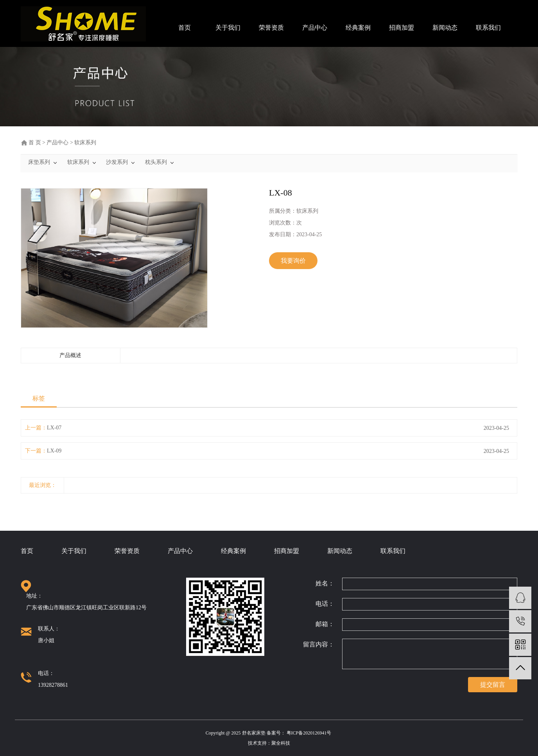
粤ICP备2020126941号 (310, 733)
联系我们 (488, 28)
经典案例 (358, 28)
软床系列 (85, 143)
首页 (185, 28)
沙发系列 (117, 162)
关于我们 (228, 28)
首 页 (35, 143)
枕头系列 (156, 162)
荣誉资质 (271, 28)
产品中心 (315, 28)
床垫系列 (39, 162)
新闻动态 (445, 28)
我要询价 (293, 261)
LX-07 (54, 428)
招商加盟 (402, 28)
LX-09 (54, 451)
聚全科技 (281, 743)
